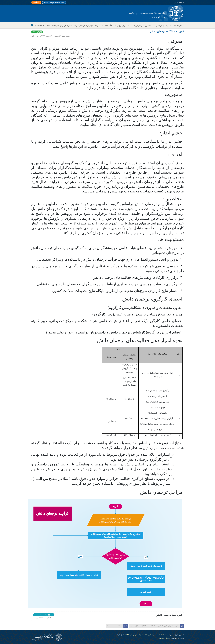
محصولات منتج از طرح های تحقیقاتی (89, 26)
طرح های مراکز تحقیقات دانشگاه (59, 26)
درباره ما (178, 26)
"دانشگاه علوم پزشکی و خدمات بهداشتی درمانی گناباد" (144, 635)
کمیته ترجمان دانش (162, 26)
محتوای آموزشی (122, 26)
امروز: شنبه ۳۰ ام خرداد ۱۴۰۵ (54, 2)
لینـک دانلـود (44, 615)
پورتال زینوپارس (164, 638)
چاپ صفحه (37, 32)
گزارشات (109, 25)
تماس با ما (40, 25)
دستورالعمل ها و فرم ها (142, 26)
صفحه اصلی (179, 2)
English (36, 2)
